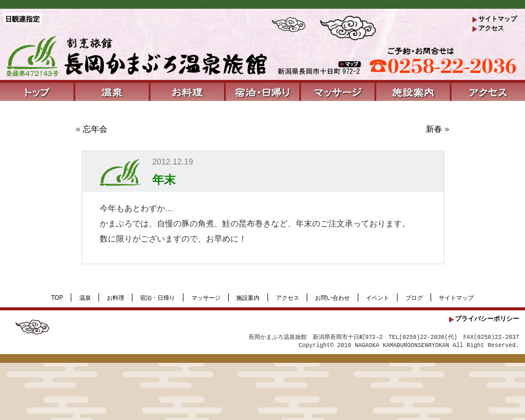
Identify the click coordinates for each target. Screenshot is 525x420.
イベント (377, 298)
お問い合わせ (332, 298)
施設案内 (248, 298)
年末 (164, 180)
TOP (57, 298)
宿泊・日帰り (157, 298)
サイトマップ (498, 19)
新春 (434, 129)
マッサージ (206, 298)
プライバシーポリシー (487, 318)
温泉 (85, 298)
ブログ (414, 298)
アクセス (491, 28)
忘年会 (95, 129)
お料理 (116, 298)
